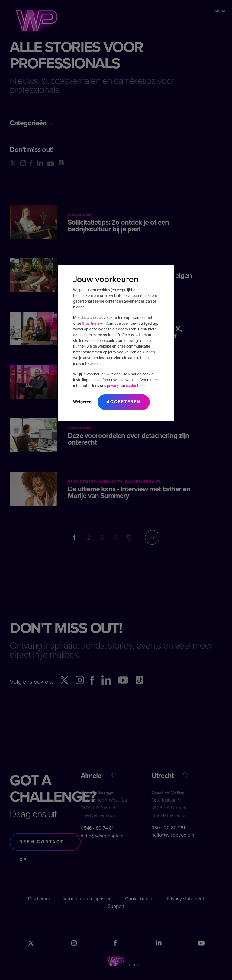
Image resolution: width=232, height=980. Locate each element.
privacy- (113, 385)
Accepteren (124, 402)
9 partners (91, 323)
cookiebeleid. (137, 385)
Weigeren (82, 402)
